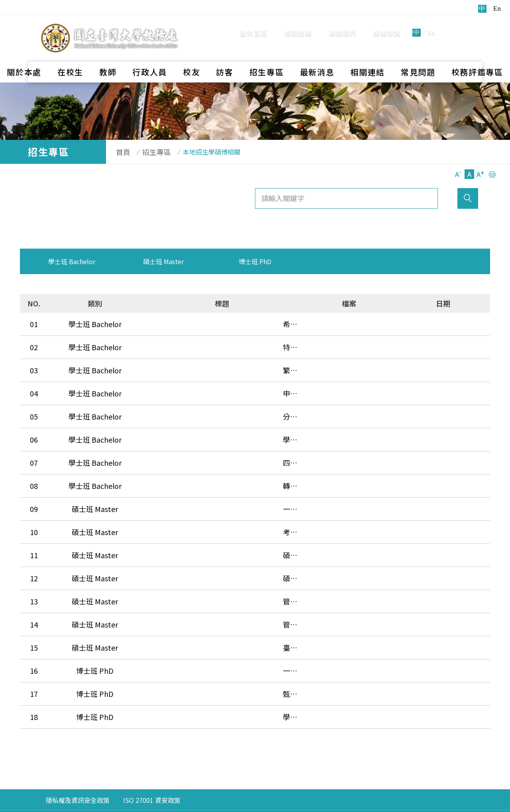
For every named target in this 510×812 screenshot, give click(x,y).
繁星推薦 (164, 360)
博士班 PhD (255, 261)
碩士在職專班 (171, 532)
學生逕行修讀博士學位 (186, 647)
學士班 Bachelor (72, 261)
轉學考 (161, 456)
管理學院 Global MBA (184, 571)
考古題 (161, 494)
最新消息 (317, 54)
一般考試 (164, 475)
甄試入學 (164, 628)
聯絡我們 (343, 24)
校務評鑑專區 (477, 54)
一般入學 (164, 609)
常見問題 (418, 54)
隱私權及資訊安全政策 (78, 728)
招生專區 (267, 54)
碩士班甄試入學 (175, 513)
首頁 (119, 152)
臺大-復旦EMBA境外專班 (189, 590)
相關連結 (298, 24)
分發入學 (164, 398)
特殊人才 (164, 341)
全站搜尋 (462, 23)
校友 (191, 54)
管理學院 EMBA (175, 551)
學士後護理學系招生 (182, 418)
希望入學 (164, 322)
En (432, 24)
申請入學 (164, 379)
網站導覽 (387, 24)
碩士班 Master (163, 261)
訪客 (225, 54)
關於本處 (24, 54)
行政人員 (150, 54)
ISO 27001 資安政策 (152, 728)
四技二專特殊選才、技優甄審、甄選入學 (214, 437)
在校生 (70, 54)
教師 (108, 54)
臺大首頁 (254, 24)
